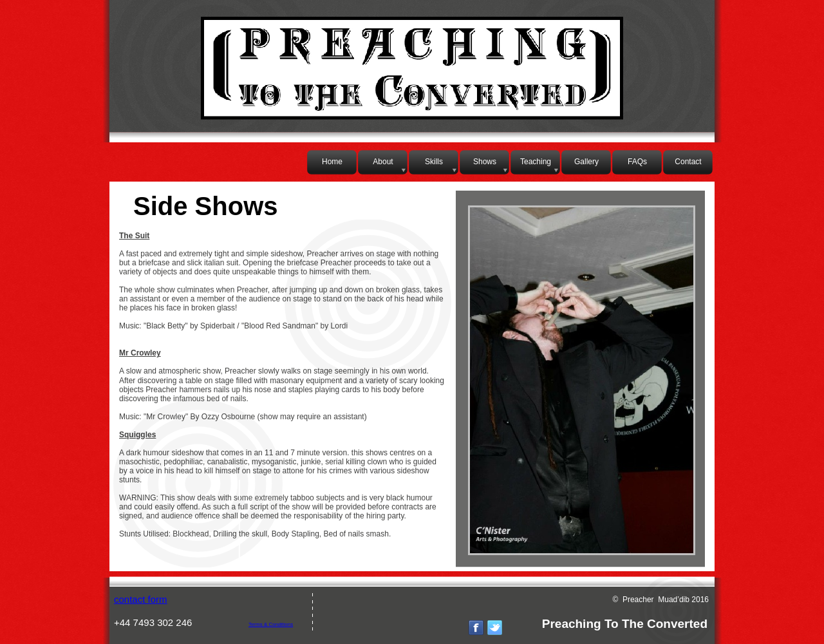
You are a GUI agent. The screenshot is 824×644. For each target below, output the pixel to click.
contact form (141, 599)
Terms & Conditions (271, 624)
